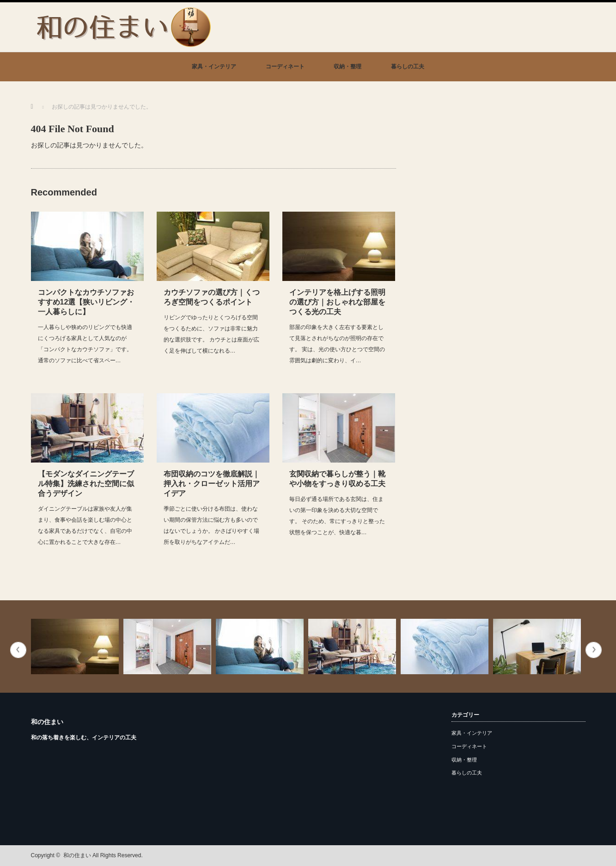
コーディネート (285, 67)
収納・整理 (348, 67)
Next (594, 650)
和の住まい (47, 722)
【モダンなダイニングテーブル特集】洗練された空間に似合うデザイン (86, 484)
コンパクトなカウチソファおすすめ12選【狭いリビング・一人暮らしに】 (86, 302)
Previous (18, 650)
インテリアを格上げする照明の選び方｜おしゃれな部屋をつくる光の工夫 (337, 302)
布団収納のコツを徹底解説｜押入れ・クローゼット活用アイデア (212, 484)
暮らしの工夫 (408, 67)
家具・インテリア (214, 67)
